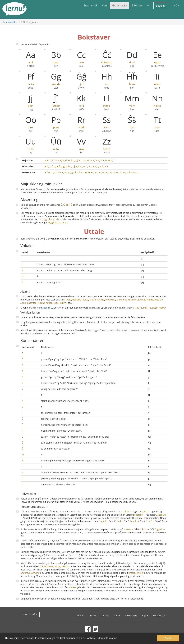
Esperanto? (90, 5)
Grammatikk (120, 5)
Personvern (131, 616)
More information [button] (107, 638)
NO (177, 5)
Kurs (105, 5)
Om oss (81, 616)
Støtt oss (105, 616)
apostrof (47, 308)
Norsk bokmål (29, 614)
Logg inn (161, 6)
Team (93, 616)
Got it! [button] (168, 638)
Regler (145, 616)
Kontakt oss (159, 616)
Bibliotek (137, 5)
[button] (148, 5)
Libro (117, 616)
